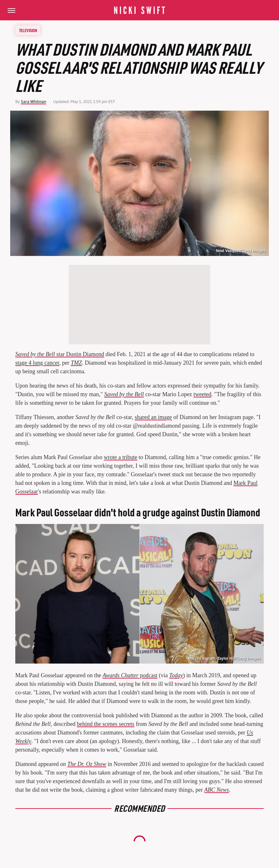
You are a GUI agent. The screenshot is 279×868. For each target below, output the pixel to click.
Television (28, 30)
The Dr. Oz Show (87, 764)
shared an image (153, 417)
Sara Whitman (34, 102)
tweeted (203, 394)
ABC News (217, 790)
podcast (130, 675)
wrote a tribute (121, 457)
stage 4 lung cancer (37, 363)
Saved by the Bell (124, 394)
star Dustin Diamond (60, 354)
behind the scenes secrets (105, 724)
